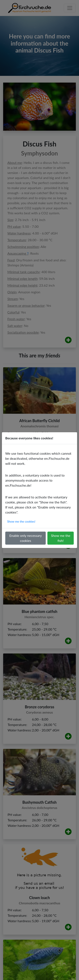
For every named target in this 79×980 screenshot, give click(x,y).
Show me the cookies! (21, 521)
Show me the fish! (61, 538)
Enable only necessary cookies (25, 538)
